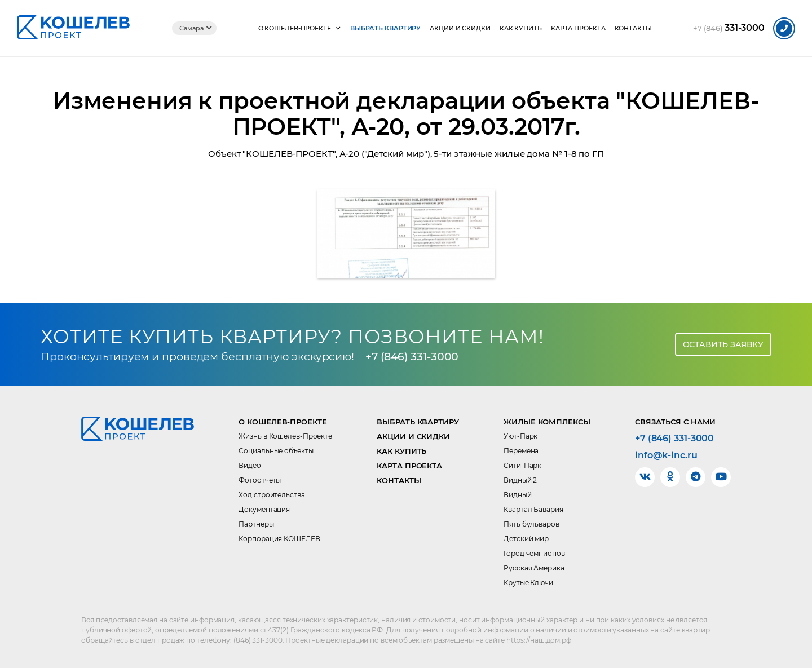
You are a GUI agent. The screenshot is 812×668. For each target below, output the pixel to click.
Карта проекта (578, 28)
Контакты (633, 28)
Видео (250, 465)
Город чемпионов (534, 553)
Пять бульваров (531, 524)
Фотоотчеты (260, 480)
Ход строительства (272, 495)
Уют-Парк (520, 436)
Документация (264, 509)
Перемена (521, 451)
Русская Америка (534, 568)
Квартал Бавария (533, 509)
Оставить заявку (723, 344)
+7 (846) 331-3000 (412, 357)
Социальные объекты (276, 451)
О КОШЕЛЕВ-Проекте (295, 28)
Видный (517, 495)
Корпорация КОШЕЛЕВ (279, 539)
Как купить (521, 28)
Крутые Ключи (528, 583)
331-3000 (729, 28)
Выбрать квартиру (385, 28)
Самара (191, 28)
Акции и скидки (460, 28)
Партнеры (256, 524)
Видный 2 (520, 480)
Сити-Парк (522, 465)
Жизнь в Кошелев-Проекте (285, 436)
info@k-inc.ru (666, 455)
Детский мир (526, 539)
